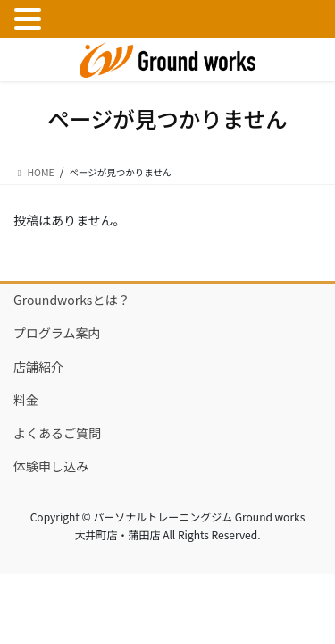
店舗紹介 (38, 367)
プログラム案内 (57, 333)
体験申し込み (51, 466)
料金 (26, 400)
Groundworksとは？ (71, 300)
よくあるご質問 (57, 433)
